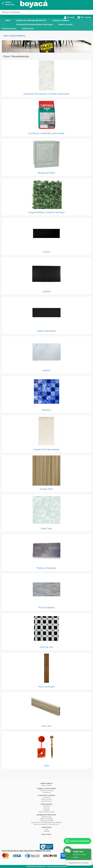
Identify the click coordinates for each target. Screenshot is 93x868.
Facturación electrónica (46, 821)
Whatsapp (46, 831)
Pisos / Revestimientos (14, 36)
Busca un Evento (46, 799)
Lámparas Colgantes (61, 20)
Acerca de (46, 808)
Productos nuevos (9, 29)
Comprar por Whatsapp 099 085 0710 (31, 20)
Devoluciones (46, 792)
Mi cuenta (69, 17)
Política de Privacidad (46, 819)
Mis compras (84, 17)
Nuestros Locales (66, 24)
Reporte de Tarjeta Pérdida (46, 812)
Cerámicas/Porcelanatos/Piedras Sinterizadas (34, 24)
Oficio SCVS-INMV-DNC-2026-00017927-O (46, 824)
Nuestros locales (46, 817)
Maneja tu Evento (46, 801)
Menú (6, 20)
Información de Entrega (46, 790)
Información (46, 797)
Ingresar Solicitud (47, 785)
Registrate (46, 810)
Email (46, 829)
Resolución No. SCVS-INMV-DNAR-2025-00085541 (46, 822)
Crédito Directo (28, 29)
